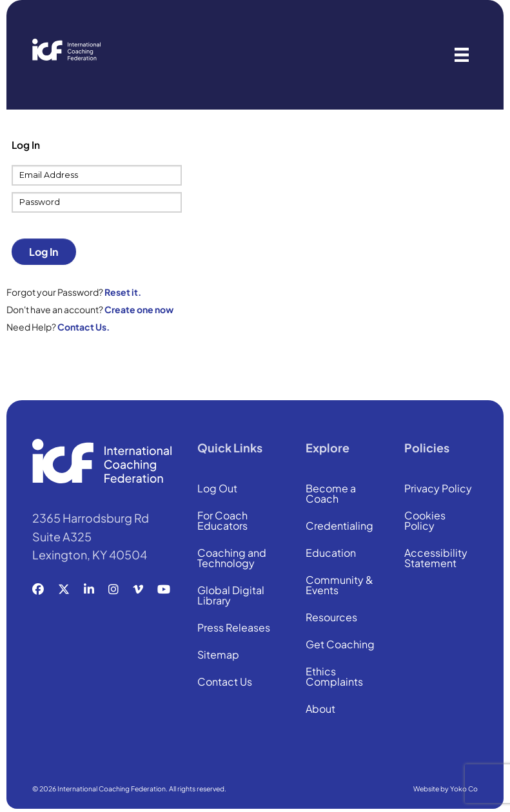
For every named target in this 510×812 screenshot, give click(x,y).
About (320, 710)
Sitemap (218, 655)
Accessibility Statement (436, 559)
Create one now (139, 309)
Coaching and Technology (232, 559)
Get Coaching (340, 645)
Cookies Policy (425, 521)
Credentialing (339, 527)
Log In (44, 252)
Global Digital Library (231, 596)
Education (331, 554)
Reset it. (123, 292)
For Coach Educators (222, 521)
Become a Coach (331, 494)
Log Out (217, 489)
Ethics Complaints (334, 677)
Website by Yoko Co (446, 788)
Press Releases (234, 628)
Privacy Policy (438, 489)
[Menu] (462, 55)
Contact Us (225, 682)
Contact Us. (83, 327)
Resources (331, 618)
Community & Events (339, 586)
